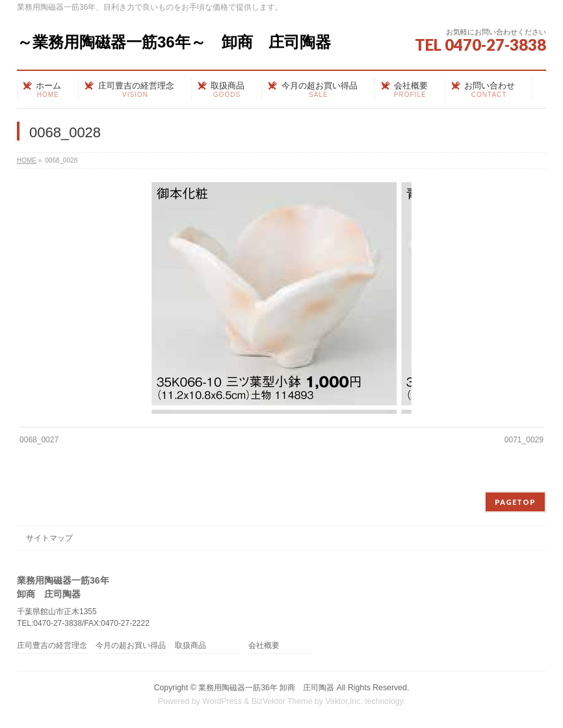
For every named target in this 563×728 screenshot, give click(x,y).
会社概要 (264, 646)
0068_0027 (39, 440)
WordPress (222, 701)
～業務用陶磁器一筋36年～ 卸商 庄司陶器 (174, 42)
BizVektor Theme (282, 701)
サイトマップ (49, 538)
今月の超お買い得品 (131, 646)
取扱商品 (190, 646)
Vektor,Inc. (344, 701)
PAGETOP (515, 502)
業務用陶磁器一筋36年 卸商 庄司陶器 (266, 688)
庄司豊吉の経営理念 (52, 646)
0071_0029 (524, 440)
